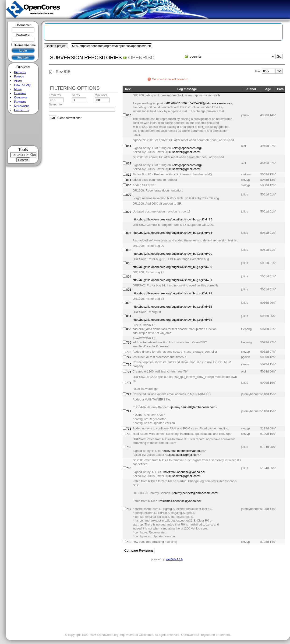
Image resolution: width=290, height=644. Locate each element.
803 (129, 290)
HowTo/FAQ (22, 85)
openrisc (141, 57)
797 (129, 357)
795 (129, 372)
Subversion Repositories (86, 57)
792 (129, 411)
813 (129, 163)
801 (129, 316)
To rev (76, 95)
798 (129, 352)
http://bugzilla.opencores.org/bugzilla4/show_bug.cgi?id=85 (172, 219)
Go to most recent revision (170, 79)
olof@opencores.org (187, 148)
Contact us (21, 110)
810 (129, 185)
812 (129, 175)
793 (129, 394)
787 (129, 509)
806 (129, 250)
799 (129, 343)
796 (129, 364)
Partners (20, 102)
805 (129, 263)
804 (129, 277)
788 (129, 468)
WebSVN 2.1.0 (174, 559)
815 (129, 115)
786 (129, 542)
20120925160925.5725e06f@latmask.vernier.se (198, 103)
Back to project (56, 46)
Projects (20, 72)
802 (129, 303)
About (18, 81)
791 (129, 429)
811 (129, 180)
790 (129, 434)
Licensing (20, 93)
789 (129, 447)
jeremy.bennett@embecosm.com (193, 407)
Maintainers (21, 106)
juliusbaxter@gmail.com (183, 152)
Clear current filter (69, 118)
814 (129, 146)
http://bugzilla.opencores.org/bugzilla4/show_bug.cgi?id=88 (172, 307)
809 (129, 195)
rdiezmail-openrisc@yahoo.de (184, 451)
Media (18, 89)
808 (129, 212)
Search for (56, 104)
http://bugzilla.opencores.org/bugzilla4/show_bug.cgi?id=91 (172, 280)
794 (129, 383)
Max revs (101, 95)
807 (129, 233)
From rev (55, 95)
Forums (19, 76)
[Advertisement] (23, 130)
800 (129, 329)
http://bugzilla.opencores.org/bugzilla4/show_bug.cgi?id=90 (172, 254)
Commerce (21, 97)
